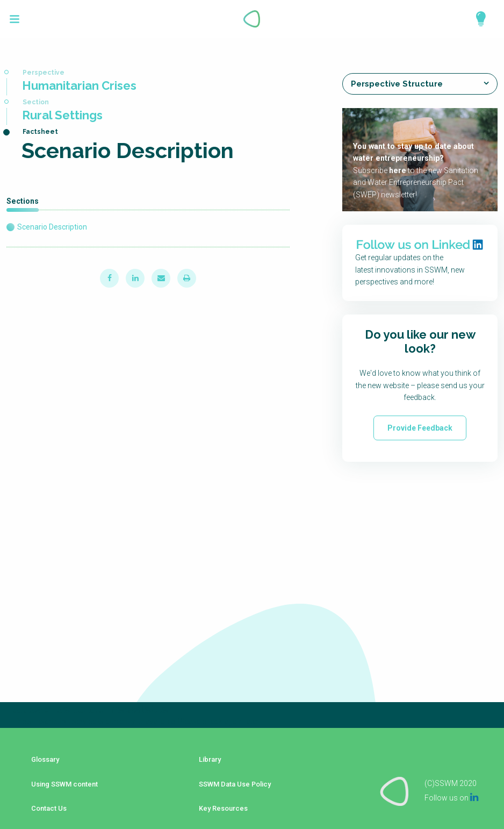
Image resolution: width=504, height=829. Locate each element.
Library (205, 762)
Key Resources (219, 794)
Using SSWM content (62, 778)
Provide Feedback (420, 427)
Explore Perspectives (476, 19)
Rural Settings (62, 115)
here (397, 170)
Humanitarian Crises (79, 85)
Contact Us (45, 794)
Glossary (42, 762)
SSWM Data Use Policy (232, 778)
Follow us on (451, 784)
